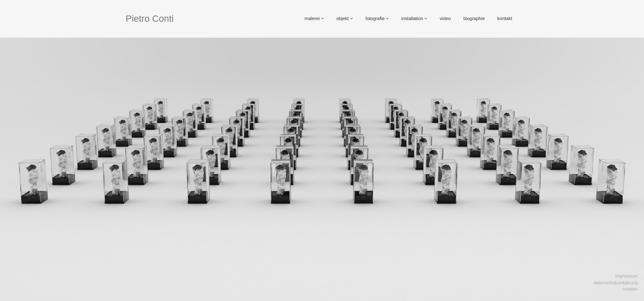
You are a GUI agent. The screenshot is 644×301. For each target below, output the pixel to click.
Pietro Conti (150, 19)
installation (414, 18)
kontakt (505, 18)
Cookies (630, 289)
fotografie (377, 18)
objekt (345, 18)
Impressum (626, 276)
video (445, 18)
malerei (314, 18)
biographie (474, 18)
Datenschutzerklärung (616, 283)
